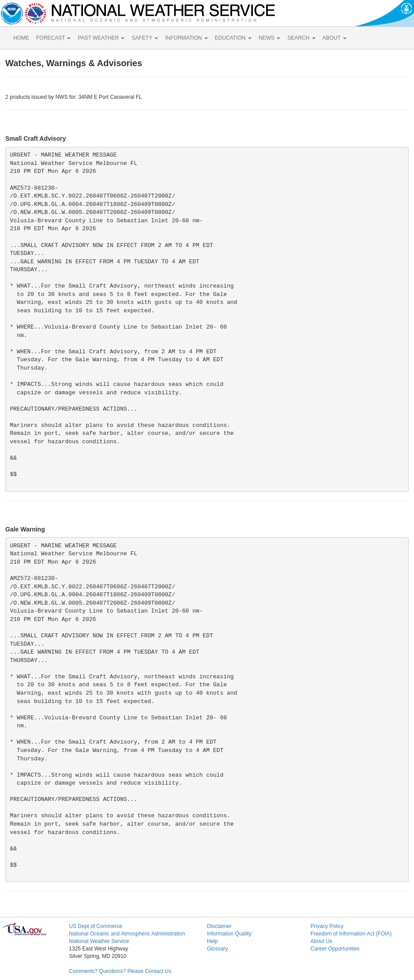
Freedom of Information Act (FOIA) (351, 934)
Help (213, 941)
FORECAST (53, 38)
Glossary (217, 949)
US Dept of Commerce (96, 926)
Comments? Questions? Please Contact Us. (121, 971)
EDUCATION (233, 38)
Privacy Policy (327, 926)
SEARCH (301, 38)
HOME (21, 38)
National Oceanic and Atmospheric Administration (127, 934)
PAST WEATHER (101, 38)
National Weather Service (99, 941)
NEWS (269, 38)
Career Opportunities (335, 949)
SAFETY (145, 38)
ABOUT (335, 38)
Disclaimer (219, 926)
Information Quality (229, 934)
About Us (321, 941)
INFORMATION (186, 38)
